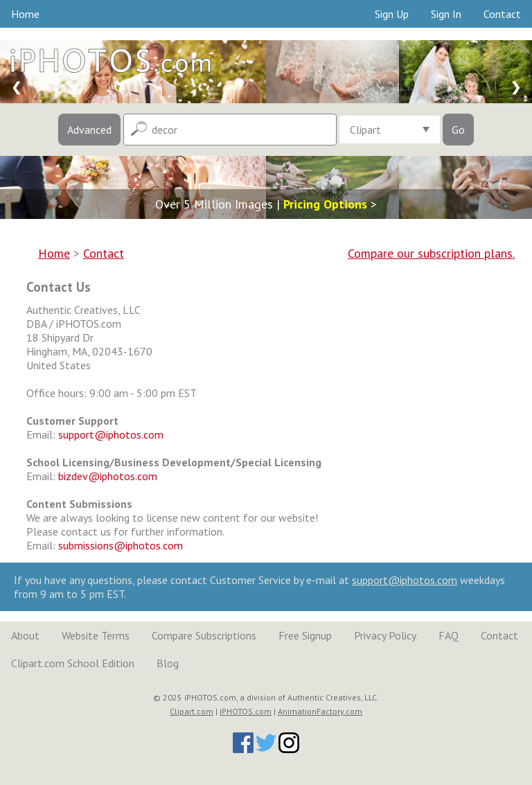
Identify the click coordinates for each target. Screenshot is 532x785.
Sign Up (392, 14)
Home (25, 14)
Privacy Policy (385, 635)
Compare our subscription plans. (431, 253)
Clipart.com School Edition (73, 663)
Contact (502, 14)
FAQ (449, 635)
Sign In (446, 14)
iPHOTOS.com (246, 711)
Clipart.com (192, 711)
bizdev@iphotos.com (108, 476)
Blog (168, 663)
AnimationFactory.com (320, 711)
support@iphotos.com (111, 434)
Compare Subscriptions (204, 635)
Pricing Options (325, 204)
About (25, 635)
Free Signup (305, 635)
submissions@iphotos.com (121, 545)
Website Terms (96, 635)
